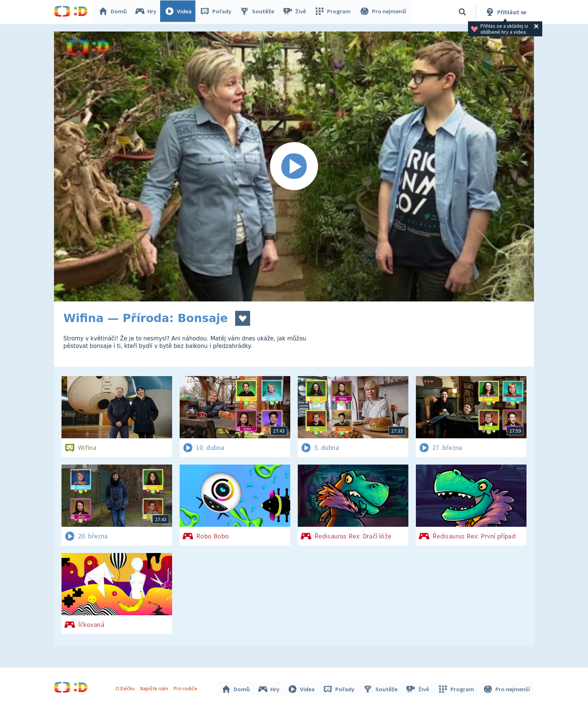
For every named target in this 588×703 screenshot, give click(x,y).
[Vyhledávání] (462, 12)
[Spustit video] (294, 166)
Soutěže (259, 12)
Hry (148, 12)
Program (334, 12)
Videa (180, 12)
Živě (296, 12)
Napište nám (155, 687)
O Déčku (126, 687)
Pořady (217, 12)
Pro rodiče (187, 687)
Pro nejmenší (383, 12)
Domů (114, 12)
